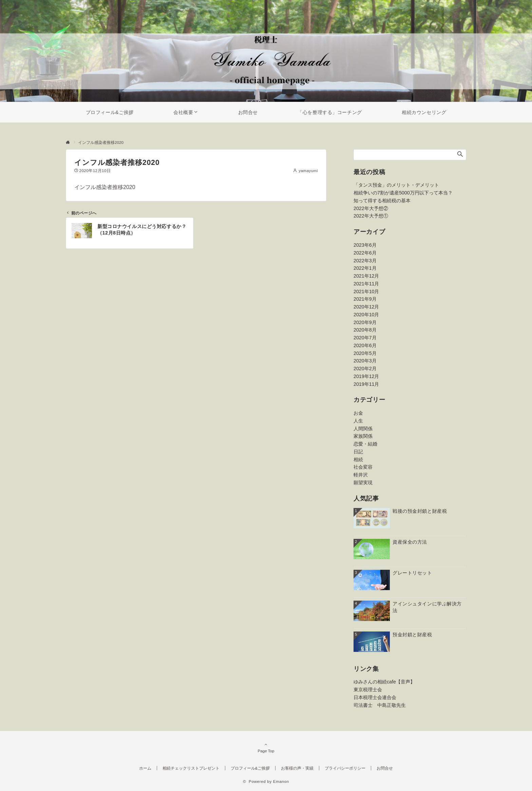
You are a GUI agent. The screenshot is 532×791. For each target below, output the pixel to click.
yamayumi (308, 171)
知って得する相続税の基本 (382, 201)
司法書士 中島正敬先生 (380, 705)
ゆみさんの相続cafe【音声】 (384, 682)
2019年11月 (366, 384)
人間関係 (363, 429)
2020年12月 (366, 307)
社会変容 (363, 467)
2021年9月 (365, 299)
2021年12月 (366, 276)
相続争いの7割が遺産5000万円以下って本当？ (403, 193)
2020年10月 (366, 315)
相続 (358, 459)
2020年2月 (365, 369)
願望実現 (363, 483)
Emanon (281, 781)
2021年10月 (366, 291)
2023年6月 (365, 245)
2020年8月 (365, 330)
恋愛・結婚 (365, 444)
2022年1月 (365, 268)
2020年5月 (365, 353)
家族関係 (363, 436)
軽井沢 (361, 475)
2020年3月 (365, 361)
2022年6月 (365, 253)
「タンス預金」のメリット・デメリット (396, 185)
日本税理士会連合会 (375, 697)
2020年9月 (365, 322)
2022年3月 (365, 261)
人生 (358, 421)
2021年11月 (366, 284)
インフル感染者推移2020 (105, 187)
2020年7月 (365, 338)
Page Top (266, 748)
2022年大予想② (371, 208)
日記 (358, 452)
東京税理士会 (368, 690)
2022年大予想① (371, 216)
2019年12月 (366, 376)
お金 (358, 413)
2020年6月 (365, 345)
